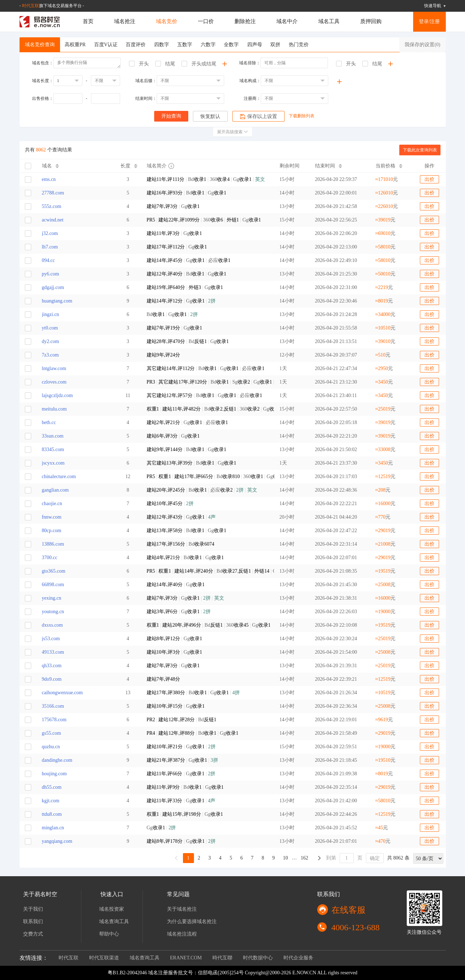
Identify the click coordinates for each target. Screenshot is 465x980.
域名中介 (287, 21)
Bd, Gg (208, 571)
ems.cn (49, 179)
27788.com (53, 193)
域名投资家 (112, 909)
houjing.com (54, 774)
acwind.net (53, 220)
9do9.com (52, 679)
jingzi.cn (51, 314)
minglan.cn (53, 828)
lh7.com (50, 247)
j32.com (50, 233)
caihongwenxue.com (62, 693)
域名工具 (329, 21)
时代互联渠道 (104, 958)
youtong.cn (53, 612)
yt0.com (50, 328)
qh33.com (52, 666)
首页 (88, 21)
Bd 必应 (202, 490)
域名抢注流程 (182, 934)
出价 (429, 179)
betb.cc (49, 422)
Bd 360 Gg (206, 179)
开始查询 (171, 116)
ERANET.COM (186, 958)
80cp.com (52, 531)
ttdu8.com (52, 814)
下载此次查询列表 (420, 150)
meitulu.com (54, 409)
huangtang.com (57, 301)
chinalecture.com (59, 476)
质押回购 (371, 21)
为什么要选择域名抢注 (192, 922)
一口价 (206, 21)
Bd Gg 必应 (206, 368)
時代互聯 (222, 958)
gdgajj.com (53, 287)
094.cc (48, 260)
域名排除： (250, 63)
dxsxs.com (53, 625)
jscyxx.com (53, 463)
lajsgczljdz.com (57, 395)
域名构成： (250, 81)
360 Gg (204, 220)
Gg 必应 (189, 260)
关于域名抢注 (182, 909)
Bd (181, 544)
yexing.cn (52, 598)
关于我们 (33, 909)
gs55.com (52, 733)
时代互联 (31, 6)
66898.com (53, 585)
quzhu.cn (51, 747)
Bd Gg (187, 193)
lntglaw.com (54, 368)
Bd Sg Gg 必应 (208, 382)
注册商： (252, 98)
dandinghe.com (57, 760)
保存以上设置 (258, 117)
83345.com (53, 449)
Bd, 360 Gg (208, 409)
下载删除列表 (302, 116)
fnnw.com (52, 517)
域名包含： (43, 63)
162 (305, 858)
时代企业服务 (298, 958)
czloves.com (54, 382)
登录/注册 (429, 22)
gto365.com (54, 571)
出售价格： (43, 98)
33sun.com (53, 436)
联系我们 (33, 922)
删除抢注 (245, 21)
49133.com (53, 652)
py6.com (51, 274)
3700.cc (50, 558)
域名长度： (43, 81)
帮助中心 (109, 934)
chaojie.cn (52, 504)
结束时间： (146, 98)
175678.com (54, 720)
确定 (375, 858)
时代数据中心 (258, 958)
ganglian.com (55, 490)
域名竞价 (167, 21)
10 (286, 858)
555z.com (52, 206)
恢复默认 (210, 116)
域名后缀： (146, 81)
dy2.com (51, 341)
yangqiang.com (57, 841)
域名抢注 (125, 21)
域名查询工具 (114, 922)
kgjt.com (51, 801)
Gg (173, 206)
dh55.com (52, 787)
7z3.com (50, 355)
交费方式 (33, 934)
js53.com (51, 639)
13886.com (53, 544)
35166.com (53, 706)
